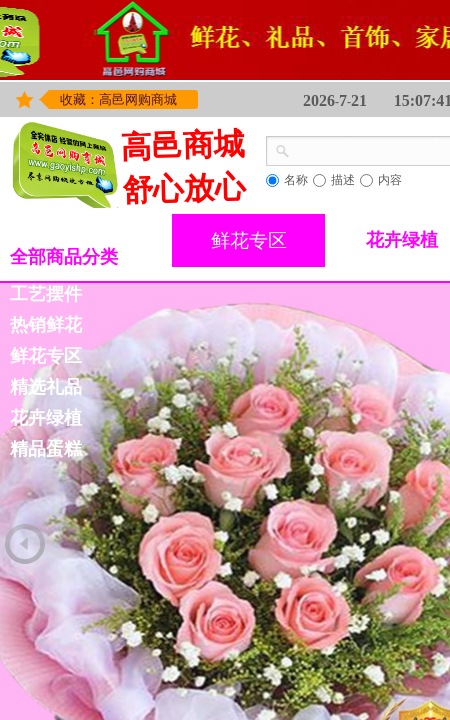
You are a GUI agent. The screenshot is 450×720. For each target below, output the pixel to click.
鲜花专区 (249, 240)
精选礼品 (46, 387)
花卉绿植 (46, 418)
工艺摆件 (46, 294)
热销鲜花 (46, 325)
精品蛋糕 (46, 449)
